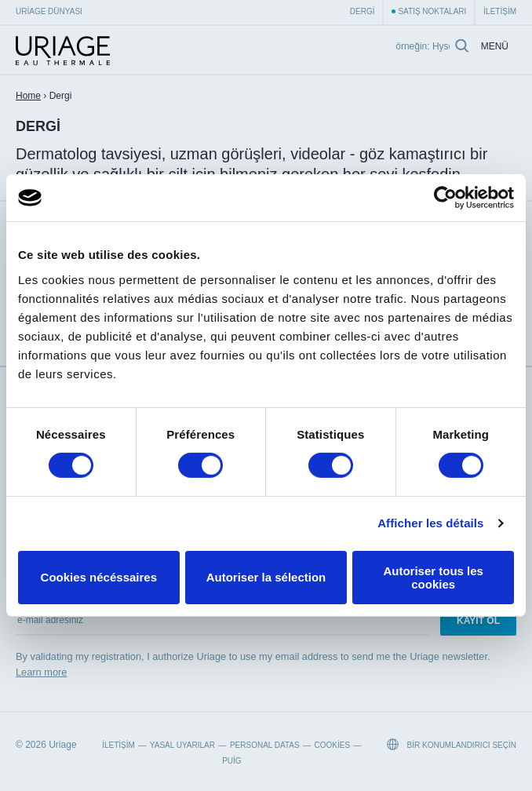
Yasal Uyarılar (182, 745)
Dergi (363, 11)
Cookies (333, 745)
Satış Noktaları (432, 11)
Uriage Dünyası (49, 11)
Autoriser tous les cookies (433, 578)
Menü (495, 47)
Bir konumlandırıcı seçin (452, 744)
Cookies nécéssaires (99, 577)
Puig (231, 761)
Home (28, 96)
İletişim (500, 11)
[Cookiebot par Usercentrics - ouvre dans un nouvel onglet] (445, 198)
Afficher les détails (430, 523)
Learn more (41, 672)
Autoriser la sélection (266, 577)
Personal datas (265, 745)
